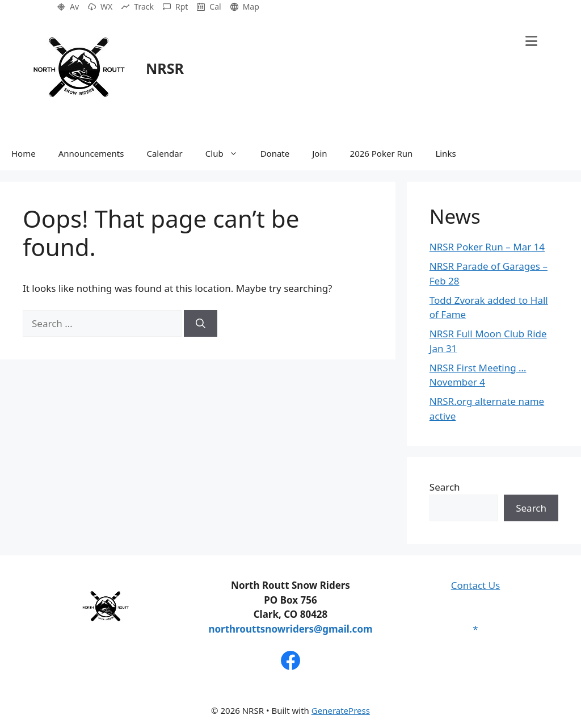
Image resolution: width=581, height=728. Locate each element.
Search (445, 487)
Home (24, 153)
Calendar (164, 153)
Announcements (91, 153)
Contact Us (476, 585)
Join (319, 153)
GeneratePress (341, 710)
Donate (275, 153)
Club (227, 153)
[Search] (201, 324)
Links (445, 153)
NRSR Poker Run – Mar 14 (487, 247)
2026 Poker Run (382, 153)
